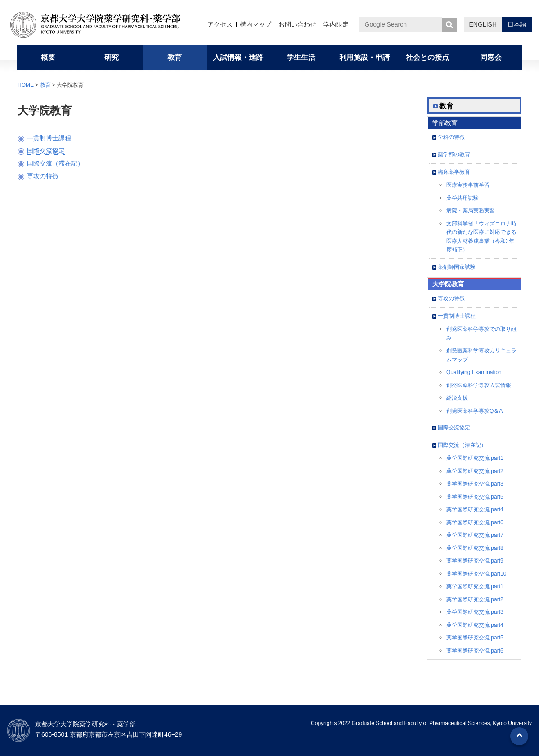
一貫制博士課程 (49, 138)
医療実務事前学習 (468, 185)
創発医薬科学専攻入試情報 (479, 385)
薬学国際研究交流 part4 (475, 509)
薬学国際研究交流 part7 (475, 535)
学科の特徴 (451, 137)
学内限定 (336, 24)
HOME (26, 85)
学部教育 (445, 123)
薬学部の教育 (454, 154)
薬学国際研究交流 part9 (475, 561)
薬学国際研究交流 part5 (475, 497)
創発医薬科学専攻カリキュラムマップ (481, 355)
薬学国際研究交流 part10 (476, 574)
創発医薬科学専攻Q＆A (474, 411)
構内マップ (256, 24)
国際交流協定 (46, 151)
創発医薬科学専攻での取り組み (481, 333)
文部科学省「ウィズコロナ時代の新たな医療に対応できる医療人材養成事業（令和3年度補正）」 (481, 237)
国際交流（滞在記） (55, 163)
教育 (45, 85)
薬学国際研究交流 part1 (475, 458)
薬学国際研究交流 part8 (475, 548)
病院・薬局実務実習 (471, 211)
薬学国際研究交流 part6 (475, 522)
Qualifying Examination (474, 372)
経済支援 (457, 398)
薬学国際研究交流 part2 (475, 471)
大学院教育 (448, 284)
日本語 (517, 24)
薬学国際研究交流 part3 (475, 484)
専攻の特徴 (43, 176)
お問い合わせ (297, 24)
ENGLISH (483, 24)
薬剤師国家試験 (457, 267)
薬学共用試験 (463, 198)
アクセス (220, 24)
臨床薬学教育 (454, 172)
